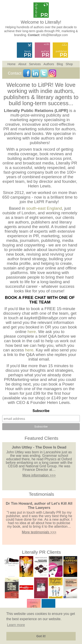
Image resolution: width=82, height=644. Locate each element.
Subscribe (41, 411)
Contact (15, 73)
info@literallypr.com (54, 35)
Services (35, 64)
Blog (60, 64)
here (32, 332)
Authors (49, 64)
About (22, 64)
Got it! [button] (41, 636)
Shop (69, 64)
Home (11, 64)
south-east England (44, 208)
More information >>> (39, 475)
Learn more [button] (16, 625)
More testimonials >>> (39, 532)
